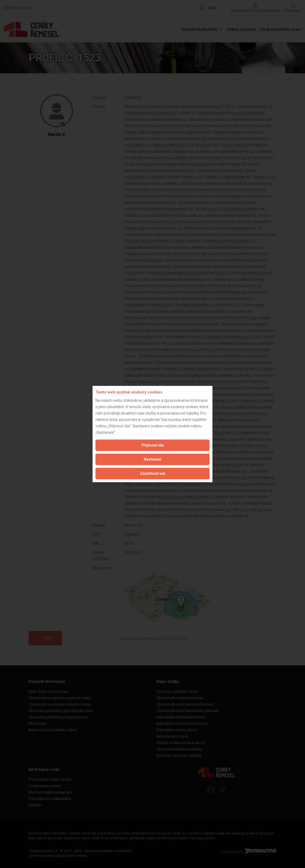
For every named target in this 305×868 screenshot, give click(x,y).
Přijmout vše (153, 445)
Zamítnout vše (153, 473)
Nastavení (152, 459)
